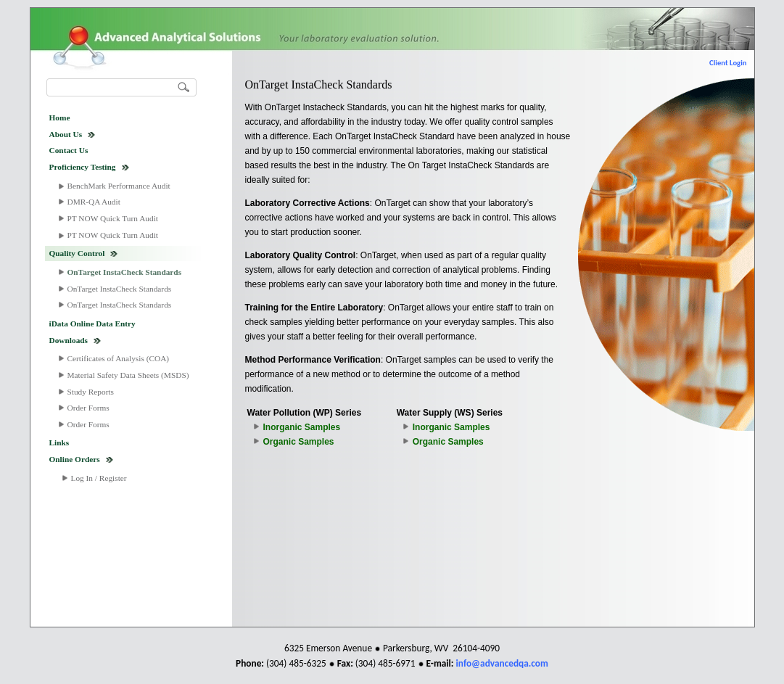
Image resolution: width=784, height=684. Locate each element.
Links (59, 442)
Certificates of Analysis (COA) (119, 358)
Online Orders (75, 459)
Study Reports (91, 392)
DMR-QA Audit (94, 202)
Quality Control (77, 253)
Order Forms (88, 408)
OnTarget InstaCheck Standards (125, 272)
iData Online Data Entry (92, 324)
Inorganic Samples (302, 427)
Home (60, 118)
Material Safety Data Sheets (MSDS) (128, 375)
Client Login (728, 63)
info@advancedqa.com (502, 663)
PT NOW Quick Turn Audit (113, 218)
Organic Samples (299, 442)
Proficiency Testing (83, 167)
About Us (66, 134)
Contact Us (69, 150)
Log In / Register (99, 478)
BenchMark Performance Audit (119, 186)
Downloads (69, 340)
